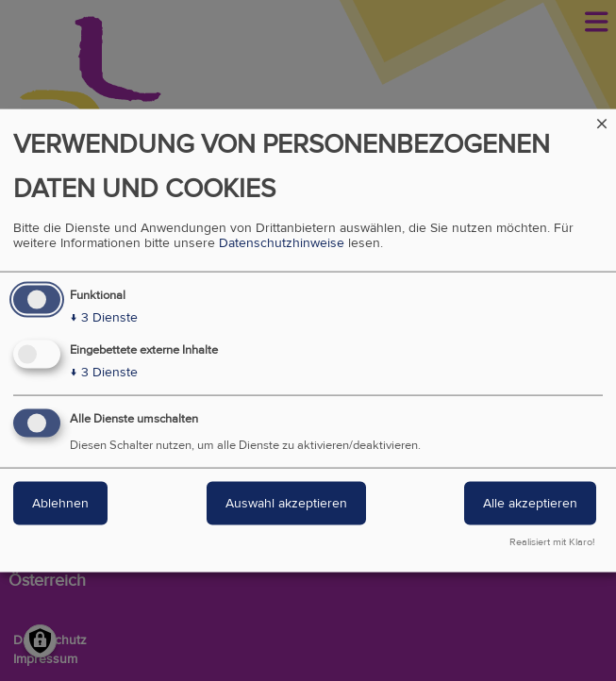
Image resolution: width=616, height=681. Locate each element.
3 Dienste (104, 318)
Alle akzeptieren (530, 503)
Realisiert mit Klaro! (552, 541)
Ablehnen (60, 503)
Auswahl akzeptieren (286, 503)
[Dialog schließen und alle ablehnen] (602, 121)
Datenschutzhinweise (282, 243)
